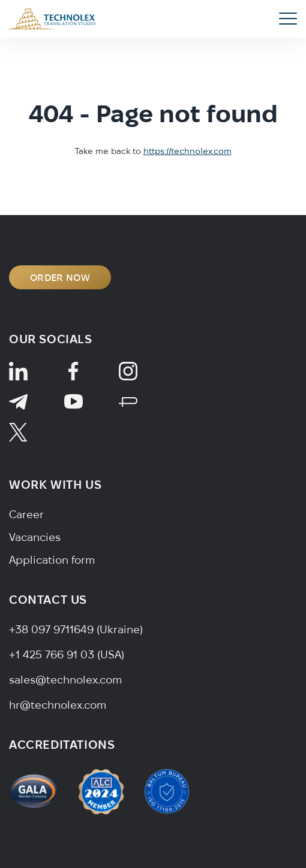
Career (26, 514)
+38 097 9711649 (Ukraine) (76, 629)
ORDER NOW (60, 277)
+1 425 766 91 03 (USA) (67, 654)
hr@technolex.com (58, 705)
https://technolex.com (187, 151)
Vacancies (35, 537)
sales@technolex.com (65, 680)
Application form (52, 560)
